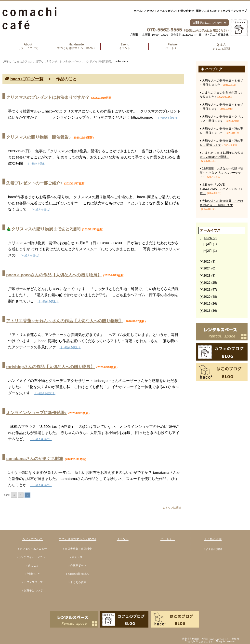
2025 (209, 261)
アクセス (149, 11)
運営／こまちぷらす (208, 11)
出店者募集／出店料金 (78, 549)
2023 (209, 275)
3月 (212, 244)
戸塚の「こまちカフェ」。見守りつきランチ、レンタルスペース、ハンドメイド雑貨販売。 (59, 61)
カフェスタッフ (33, 582)
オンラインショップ (235, 11)
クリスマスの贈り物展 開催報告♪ (39, 137)
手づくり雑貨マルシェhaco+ (77, 539)
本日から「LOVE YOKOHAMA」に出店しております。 (221, 189)
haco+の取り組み (78, 574)
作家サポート (78, 565)
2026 (211, 238)
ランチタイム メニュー (33, 557)
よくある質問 (78, 582)
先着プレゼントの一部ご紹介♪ (34, 183)
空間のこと (33, 574)
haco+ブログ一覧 (27, 79)
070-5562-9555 (165, 30)
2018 (210, 311)
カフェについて (32, 539)
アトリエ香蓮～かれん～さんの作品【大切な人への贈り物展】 (65, 321)
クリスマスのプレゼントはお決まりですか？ (48, 97)
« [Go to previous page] (14, 495)
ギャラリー (78, 557)
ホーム (138, 11)
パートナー (168, 539)
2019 (210, 303)
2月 (212, 251)
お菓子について (33, 590)
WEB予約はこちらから (209, 23)
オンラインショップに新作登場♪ (36, 413)
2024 (209, 268)
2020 (210, 297)
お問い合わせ (186, 11)
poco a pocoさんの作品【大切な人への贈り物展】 (54, 275)
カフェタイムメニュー (33, 549)
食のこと (33, 565)
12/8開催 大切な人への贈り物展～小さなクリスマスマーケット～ (221, 173)
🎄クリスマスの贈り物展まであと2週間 (43, 229)
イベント (123, 539)
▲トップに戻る (172, 508)
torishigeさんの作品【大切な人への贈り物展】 (50, 367)
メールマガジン (166, 11)
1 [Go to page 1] (21, 495)
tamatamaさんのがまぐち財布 (35, 459)
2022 (210, 283)
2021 (210, 289)
